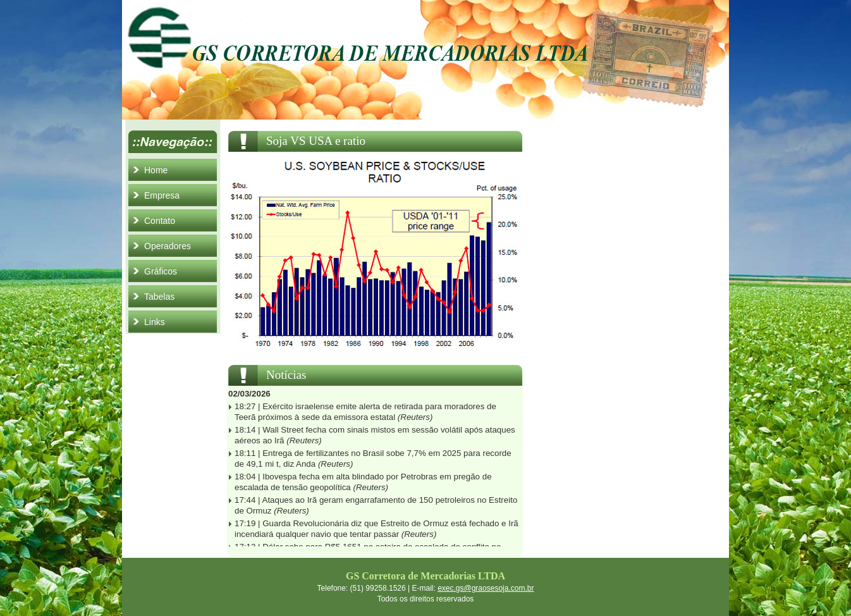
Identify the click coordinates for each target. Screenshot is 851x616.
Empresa (162, 195)
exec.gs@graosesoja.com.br (486, 588)
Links (155, 322)
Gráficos (161, 271)
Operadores (168, 246)
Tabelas (159, 297)
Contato (160, 221)
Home (156, 170)
